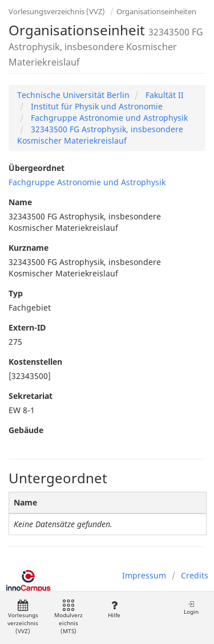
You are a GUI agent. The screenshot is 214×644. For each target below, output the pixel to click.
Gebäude (26, 430)
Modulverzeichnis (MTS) (68, 617)
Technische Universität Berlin (73, 95)
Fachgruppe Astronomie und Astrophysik (108, 118)
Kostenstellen (35, 362)
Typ (16, 293)
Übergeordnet (37, 168)
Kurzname (29, 248)
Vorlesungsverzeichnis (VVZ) (57, 11)
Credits (195, 575)
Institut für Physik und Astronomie (96, 106)
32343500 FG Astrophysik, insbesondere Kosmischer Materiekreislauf (100, 135)
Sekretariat (31, 396)
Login (191, 608)
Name (20, 202)
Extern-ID (27, 327)
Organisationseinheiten (156, 11)
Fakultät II (163, 95)
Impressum (144, 575)
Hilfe (114, 610)
